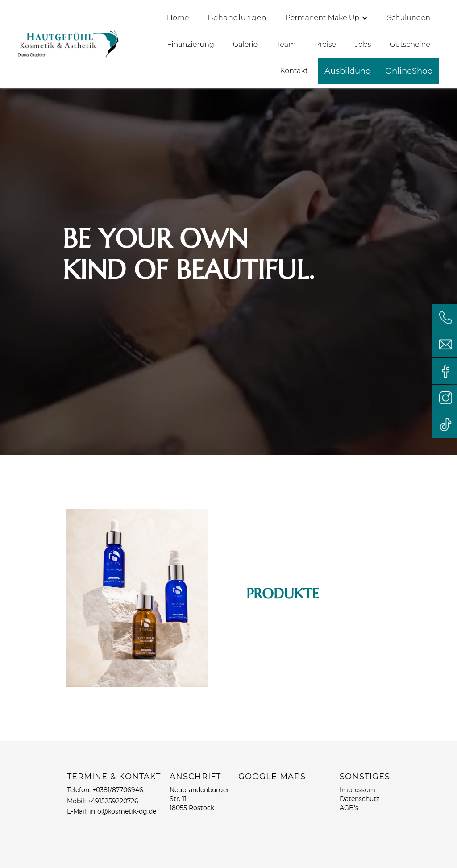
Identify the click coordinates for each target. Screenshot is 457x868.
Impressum (357, 790)
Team (286, 44)
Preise (325, 44)
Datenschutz (359, 799)
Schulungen (409, 18)
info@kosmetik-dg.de (123, 811)
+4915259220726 (113, 801)
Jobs (363, 44)
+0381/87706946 (118, 790)
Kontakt (294, 71)
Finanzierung (191, 44)
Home (178, 18)
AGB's (349, 808)
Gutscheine (410, 44)
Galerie (245, 44)
